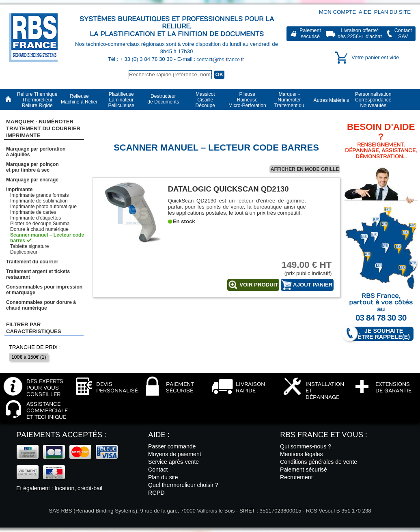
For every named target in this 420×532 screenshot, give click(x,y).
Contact (158, 470)
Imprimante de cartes (33, 212)
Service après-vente (173, 462)
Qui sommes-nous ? (306, 446)
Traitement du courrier (32, 262)
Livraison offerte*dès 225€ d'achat (360, 33)
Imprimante (19, 190)
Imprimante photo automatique (43, 207)
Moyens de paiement (175, 454)
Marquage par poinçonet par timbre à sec (32, 167)
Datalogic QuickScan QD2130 (228, 189)
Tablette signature (29, 246)
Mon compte (337, 12)
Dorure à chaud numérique (39, 229)
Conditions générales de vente (319, 462)
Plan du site (392, 12)
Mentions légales (302, 454)
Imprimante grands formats (40, 195)
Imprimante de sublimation (39, 201)
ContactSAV (403, 33)
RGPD (156, 493)
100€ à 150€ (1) (29, 357)
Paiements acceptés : (61, 435)
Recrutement (296, 477)
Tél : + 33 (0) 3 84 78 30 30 (141, 59)
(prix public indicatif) (301, 268)
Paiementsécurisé (310, 33)
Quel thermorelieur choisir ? (183, 485)
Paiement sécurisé (304, 470)
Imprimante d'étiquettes (36, 218)
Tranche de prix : (35, 347)
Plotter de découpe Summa (40, 224)
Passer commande (172, 446)
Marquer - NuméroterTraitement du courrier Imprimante (43, 129)
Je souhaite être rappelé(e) (380, 334)
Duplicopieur (24, 252)
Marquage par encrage (32, 180)
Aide (365, 12)
